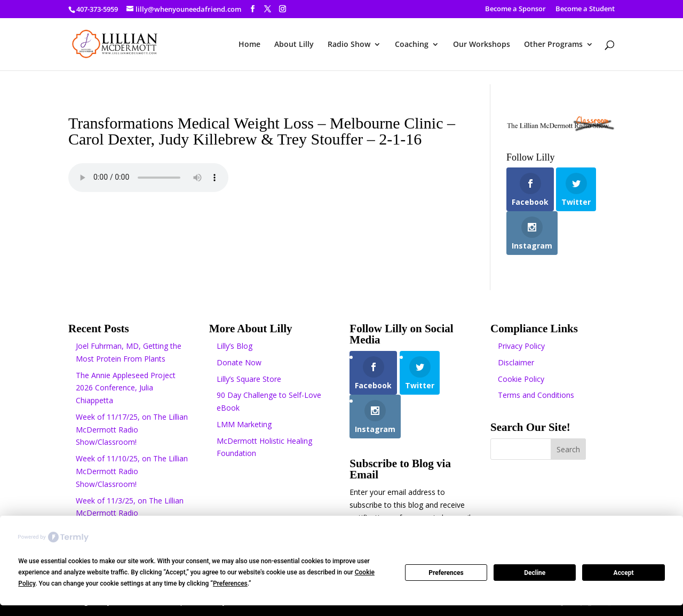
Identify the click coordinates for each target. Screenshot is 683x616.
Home (249, 45)
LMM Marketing (244, 424)
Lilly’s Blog (235, 346)
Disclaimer (516, 362)
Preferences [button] (230, 583)
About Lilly (294, 45)
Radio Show (349, 45)
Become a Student (585, 9)
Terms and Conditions (536, 395)
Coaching (412, 45)
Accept (624, 573)
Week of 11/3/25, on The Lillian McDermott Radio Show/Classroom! (130, 513)
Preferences (446, 573)
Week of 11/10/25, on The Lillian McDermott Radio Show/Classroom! (132, 471)
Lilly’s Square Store (249, 379)
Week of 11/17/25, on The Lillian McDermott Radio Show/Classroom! (132, 430)
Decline (535, 573)
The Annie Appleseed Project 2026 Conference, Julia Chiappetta (126, 388)
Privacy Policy (521, 346)
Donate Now (239, 362)
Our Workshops (482, 45)
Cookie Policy (521, 379)
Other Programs (553, 45)
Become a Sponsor (515, 9)
